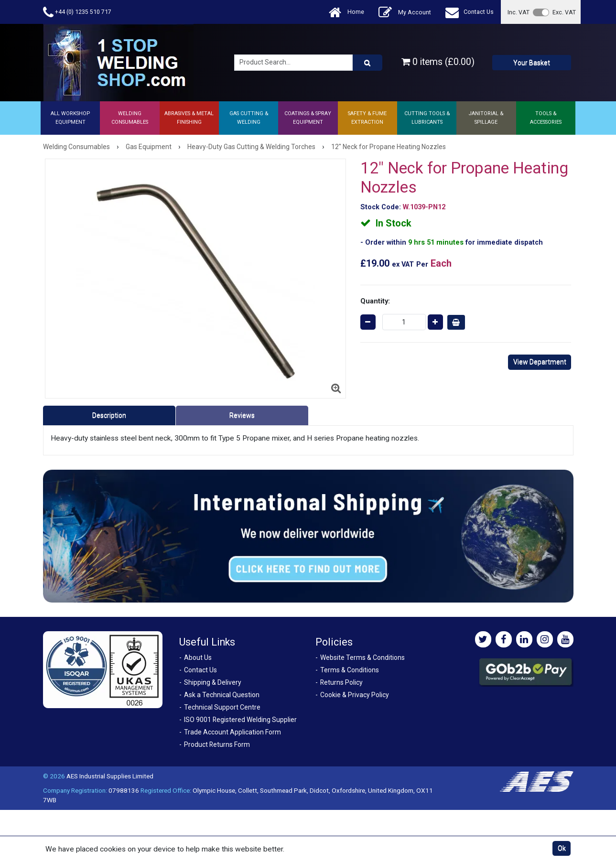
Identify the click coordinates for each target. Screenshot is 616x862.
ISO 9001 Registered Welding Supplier (240, 720)
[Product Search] (367, 63)
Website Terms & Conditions (362, 657)
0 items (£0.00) (438, 62)
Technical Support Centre (222, 707)
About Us (198, 657)
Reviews (242, 415)
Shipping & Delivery (213, 682)
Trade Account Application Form (232, 732)
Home (346, 12)
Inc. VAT (519, 12)
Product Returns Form (217, 744)
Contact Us (470, 12)
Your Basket (532, 63)
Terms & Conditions (350, 670)
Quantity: (375, 301)
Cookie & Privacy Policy (355, 695)
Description (109, 415)
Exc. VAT (564, 12)
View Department (540, 362)
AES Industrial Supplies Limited (110, 776)
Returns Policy (341, 682)
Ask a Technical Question (222, 695)
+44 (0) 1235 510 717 (77, 12)
